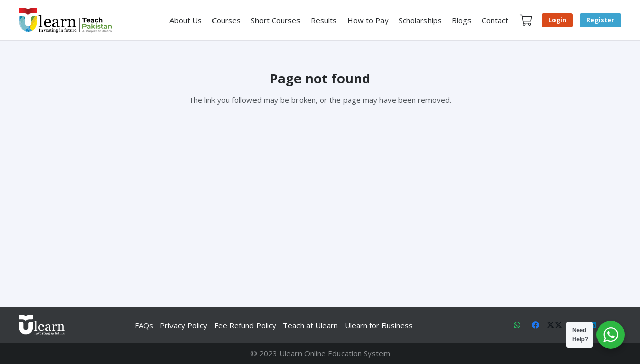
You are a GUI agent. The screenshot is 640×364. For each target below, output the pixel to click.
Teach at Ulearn (310, 325)
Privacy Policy (184, 325)
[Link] (66, 20)
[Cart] (526, 20)
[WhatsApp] (517, 325)
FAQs (144, 325)
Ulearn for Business (379, 325)
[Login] (557, 20)
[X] (554, 325)
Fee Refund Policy (245, 325)
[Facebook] (536, 325)
